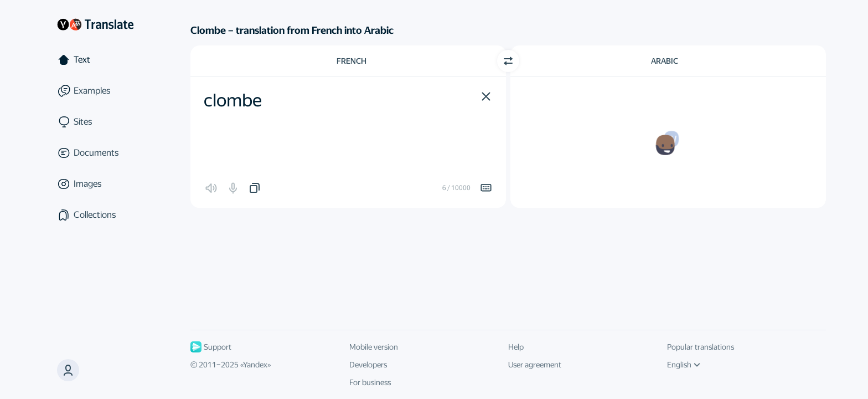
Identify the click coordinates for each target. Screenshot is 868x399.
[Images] (95, 184)
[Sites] (95, 122)
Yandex (255, 365)
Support (211, 347)
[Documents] (95, 153)
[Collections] (95, 215)
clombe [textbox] (233, 100)
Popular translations (701, 347)
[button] (486, 96)
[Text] (95, 60)
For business (370, 382)
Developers (368, 365)
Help (516, 347)
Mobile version (374, 347)
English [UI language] (684, 365)
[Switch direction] (508, 61)
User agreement (535, 365)
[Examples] (95, 91)
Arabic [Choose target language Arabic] (665, 61)
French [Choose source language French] (352, 61)
